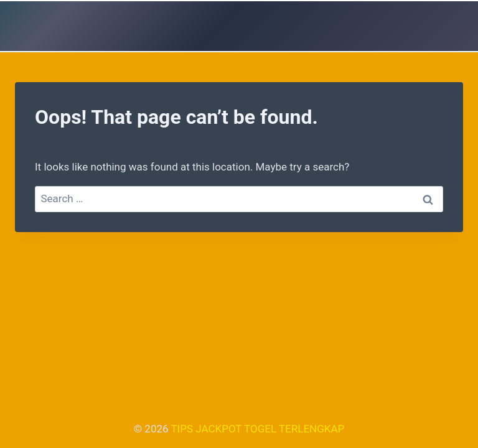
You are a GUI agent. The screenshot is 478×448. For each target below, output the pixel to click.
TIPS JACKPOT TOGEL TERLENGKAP (257, 429)
